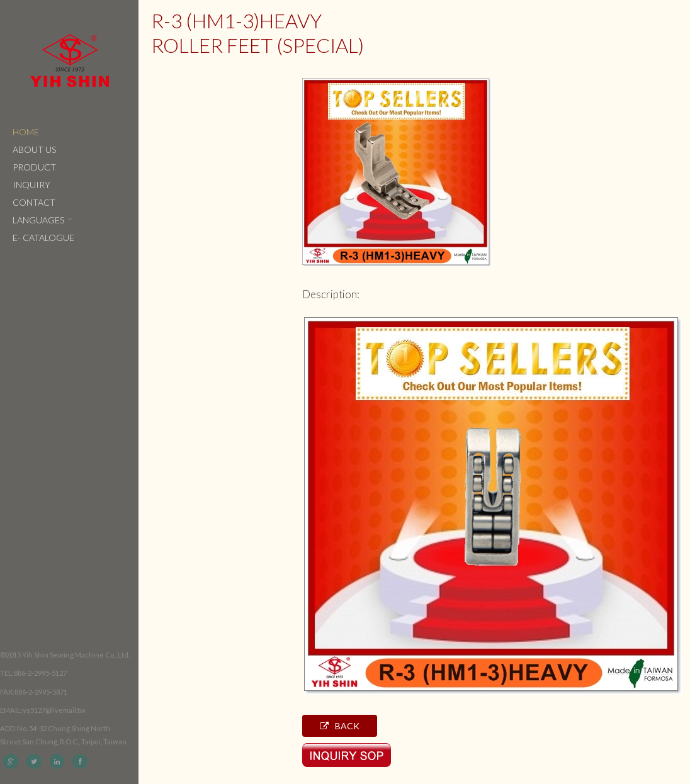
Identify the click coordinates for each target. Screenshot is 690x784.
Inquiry (31, 185)
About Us (34, 149)
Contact (34, 202)
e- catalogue (43, 238)
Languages (42, 220)
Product (34, 167)
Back (340, 726)
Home (26, 132)
